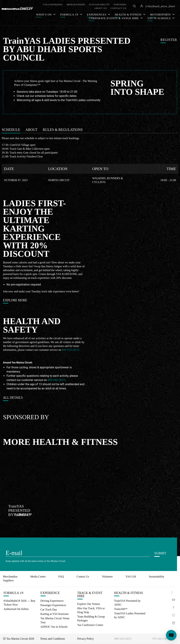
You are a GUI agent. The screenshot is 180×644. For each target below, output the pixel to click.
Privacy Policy (86, 639)
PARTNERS (120, 4)
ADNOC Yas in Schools (54, 627)
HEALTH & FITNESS (128, 593)
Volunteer (107, 577)
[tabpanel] (90, 160)
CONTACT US (118, 8)
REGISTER (169, 40)
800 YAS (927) (70, 350)
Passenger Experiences (53, 605)
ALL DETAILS (13, 398)
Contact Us (83, 577)
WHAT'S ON (44, 15)
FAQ (61, 577)
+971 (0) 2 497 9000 (163, 639)
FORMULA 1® (70, 15)
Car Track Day (49, 610)
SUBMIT (160, 553)
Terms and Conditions (52, 639)
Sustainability (156, 577)
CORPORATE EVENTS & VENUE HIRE (114, 18)
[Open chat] (171, 635)
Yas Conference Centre (90, 625)
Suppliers (8, 580)
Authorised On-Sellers (16, 609)
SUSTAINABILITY (99, 4)
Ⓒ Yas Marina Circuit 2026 (19, 639)
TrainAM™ (121, 609)
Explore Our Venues (89, 604)
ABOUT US (100, 8)
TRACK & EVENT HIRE (90, 595)
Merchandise (10, 577)
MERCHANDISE (76, 4)
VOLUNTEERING (53, 4)
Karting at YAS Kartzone (55, 614)
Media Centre (38, 577)
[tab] (11, 130)
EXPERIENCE (50, 593)
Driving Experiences (52, 601)
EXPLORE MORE (15, 300)
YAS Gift (131, 577)
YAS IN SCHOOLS (159, 18)
